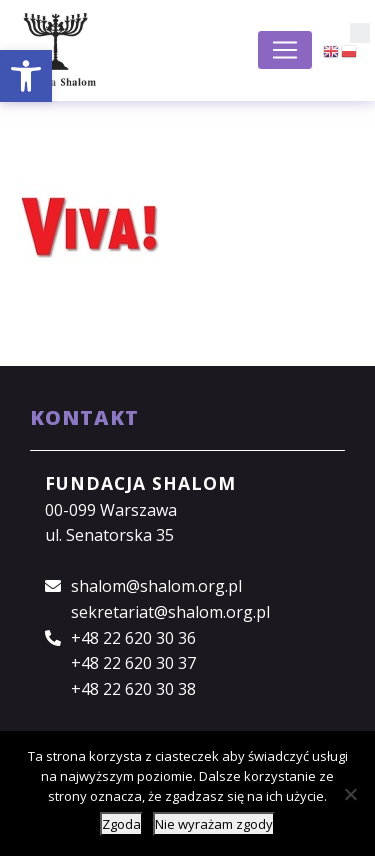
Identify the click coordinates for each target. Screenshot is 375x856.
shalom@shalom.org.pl (156, 586)
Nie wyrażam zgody (214, 824)
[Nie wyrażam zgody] (350, 794)
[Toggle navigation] (285, 50)
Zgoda (121, 824)
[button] (26, 76)
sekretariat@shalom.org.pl (170, 612)
